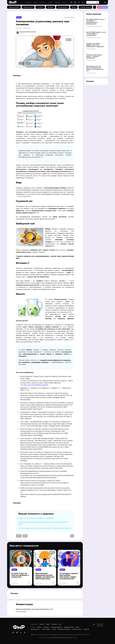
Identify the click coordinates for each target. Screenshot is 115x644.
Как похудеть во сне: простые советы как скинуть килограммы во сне (95, 69)
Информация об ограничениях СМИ (59, 635)
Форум (36, 2)
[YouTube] (75, 3)
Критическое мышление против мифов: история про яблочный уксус (45, 576)
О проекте (28, 2)
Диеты (74, 7)
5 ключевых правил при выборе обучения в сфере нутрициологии (69, 576)
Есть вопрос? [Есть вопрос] (102, 7)
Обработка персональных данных (40, 635)
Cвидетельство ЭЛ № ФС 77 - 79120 (80, 635)
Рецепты (39, 627)
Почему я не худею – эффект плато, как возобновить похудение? (95, 45)
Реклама (50, 2)
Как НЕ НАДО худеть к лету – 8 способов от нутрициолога (96, 34)
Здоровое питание (14, 7)
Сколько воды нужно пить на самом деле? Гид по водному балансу (45, 528)
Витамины (51, 7)
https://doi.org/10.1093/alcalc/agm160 (36, 385)
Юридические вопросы (64, 629)
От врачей (40, 7)
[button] (95, 7)
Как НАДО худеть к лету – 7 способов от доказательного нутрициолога (96, 22)
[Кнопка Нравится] (21, 63)
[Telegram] (83, 3)
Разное (19, 17)
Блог (64, 2)
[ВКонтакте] (79, 3)
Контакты (43, 2)
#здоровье (27, 28)
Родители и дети (28, 7)
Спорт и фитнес (46, 629)
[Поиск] (97, 2)
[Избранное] (69, 63)
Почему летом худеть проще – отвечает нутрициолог (94, 56)
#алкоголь (19, 28)
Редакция (58, 2)
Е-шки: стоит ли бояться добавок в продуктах (36, 518)
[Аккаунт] (105, 2)
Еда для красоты (63, 7)
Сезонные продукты (86, 7)
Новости (42, 624)
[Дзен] (71, 3)
